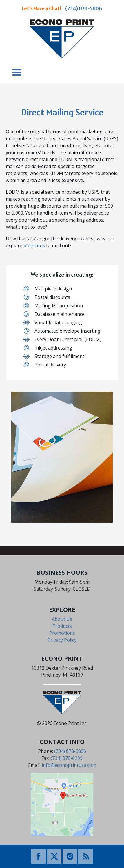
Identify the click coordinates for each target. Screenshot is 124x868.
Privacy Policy (62, 640)
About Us (62, 619)
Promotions (62, 633)
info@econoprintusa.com (69, 765)
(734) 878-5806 (84, 8)
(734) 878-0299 (67, 758)
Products (62, 626)
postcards (34, 245)
